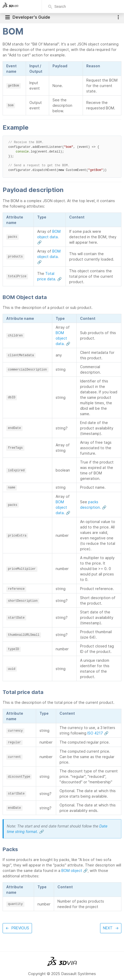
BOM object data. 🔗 (49, 237)
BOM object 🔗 (74, 870)
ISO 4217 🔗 (98, 733)
